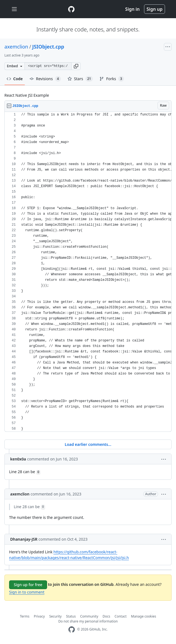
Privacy (39, 616)
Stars (80, 79)
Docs (107, 616)
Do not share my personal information (88, 621)
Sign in (132, 9)
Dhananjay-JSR (24, 539)
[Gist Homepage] (71, 9)
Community (89, 616)
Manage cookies (144, 616)
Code (15, 79)
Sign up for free (28, 585)
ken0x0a (18, 459)
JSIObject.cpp (48, 47)
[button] (76, 66)
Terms (25, 616)
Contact (121, 616)
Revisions (45, 79)
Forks (112, 79)
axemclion (16, 47)
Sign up (155, 9)
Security (55, 616)
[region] (88, 272)
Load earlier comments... (88, 444)
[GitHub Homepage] (72, 630)
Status (71, 616)
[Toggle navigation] (14, 9)
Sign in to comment (27, 592)
